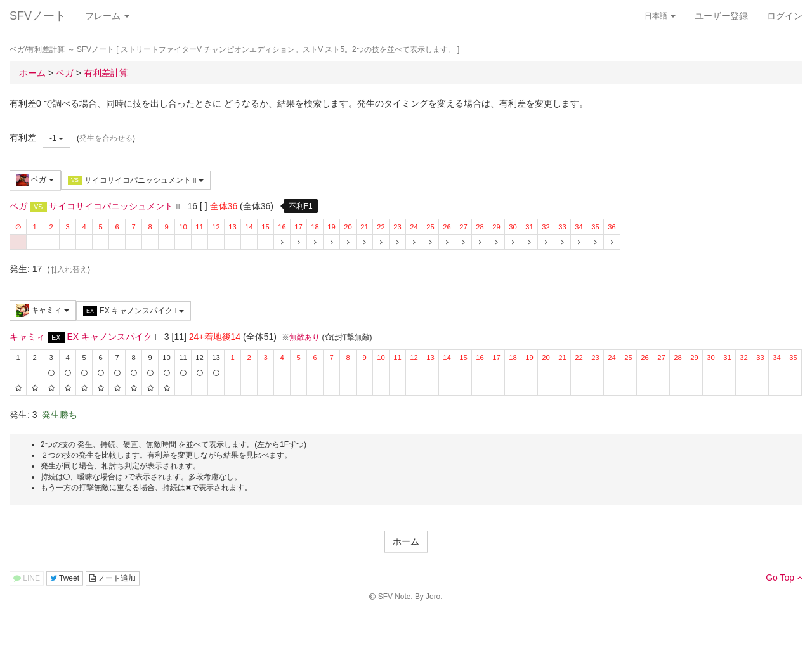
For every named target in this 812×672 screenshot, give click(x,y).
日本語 (660, 16)
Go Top (784, 578)
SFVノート (38, 16)
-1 (56, 138)
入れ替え (69, 269)
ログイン (785, 16)
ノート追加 (113, 578)
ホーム (406, 541)
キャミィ (43, 311)
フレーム (107, 16)
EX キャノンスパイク (134, 311)
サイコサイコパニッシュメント (136, 180)
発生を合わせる (106, 138)
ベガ (35, 180)
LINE (27, 578)
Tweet (65, 578)
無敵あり (304, 337)
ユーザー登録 (721, 16)
